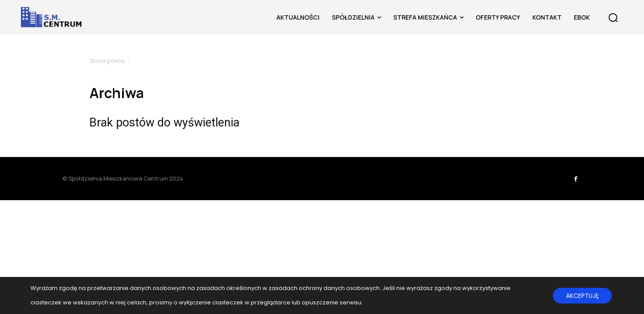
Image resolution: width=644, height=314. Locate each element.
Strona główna (107, 61)
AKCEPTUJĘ (582, 296)
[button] (613, 17)
